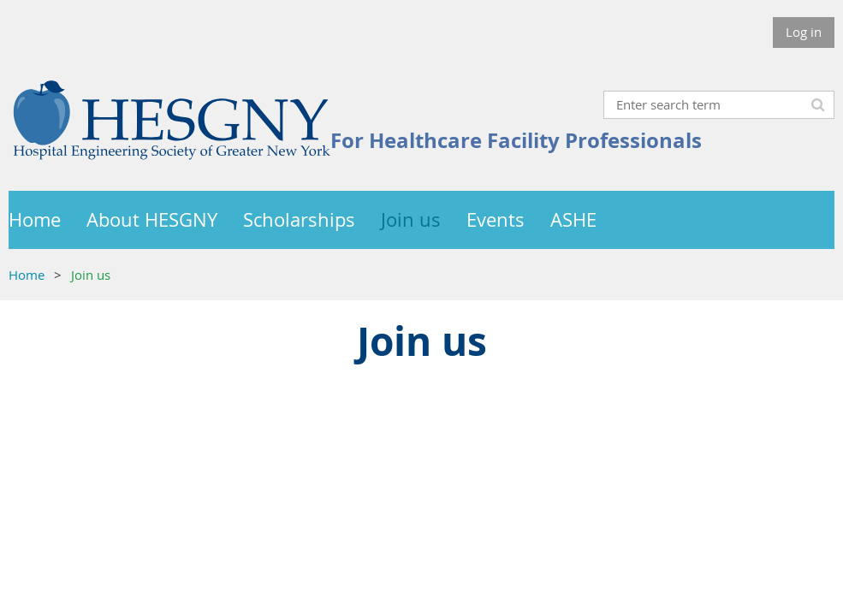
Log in (804, 32)
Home (27, 275)
